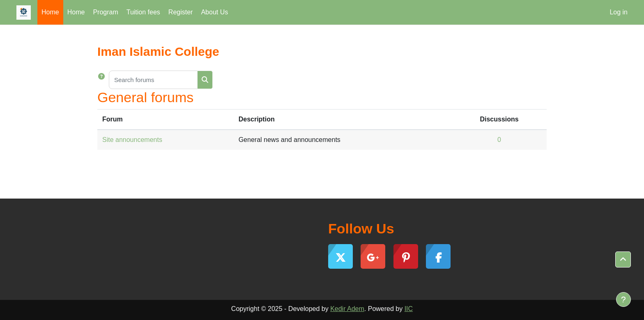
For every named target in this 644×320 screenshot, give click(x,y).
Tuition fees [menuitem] (143, 12)
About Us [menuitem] (214, 12)
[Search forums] (153, 80)
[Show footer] (623, 299)
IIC (409, 309)
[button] (103, 80)
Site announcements (132, 140)
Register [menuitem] (181, 12)
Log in (619, 12)
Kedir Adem (347, 309)
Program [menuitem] (105, 12)
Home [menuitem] (50, 12)
